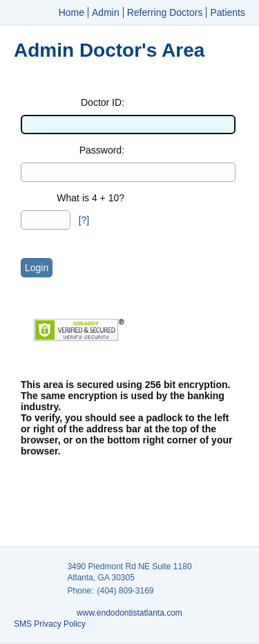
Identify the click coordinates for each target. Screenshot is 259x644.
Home (71, 12)
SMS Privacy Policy (50, 624)
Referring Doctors (165, 12)
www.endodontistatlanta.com (129, 613)
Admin (106, 12)
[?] (84, 220)
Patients (228, 12)
